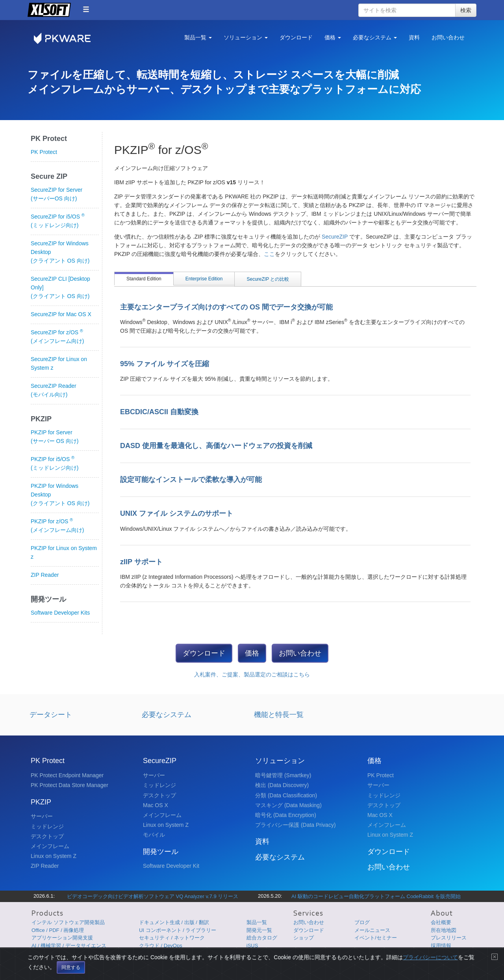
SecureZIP (335, 237)
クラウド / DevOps (161, 946)
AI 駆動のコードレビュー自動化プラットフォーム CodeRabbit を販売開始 (376, 896)
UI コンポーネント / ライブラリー (178, 930)
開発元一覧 (259, 930)
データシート (51, 715)
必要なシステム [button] (375, 37)
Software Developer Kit (171, 866)
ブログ (362, 922)
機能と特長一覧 (279, 715)
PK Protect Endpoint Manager (67, 775)
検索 (466, 10)
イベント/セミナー (376, 938)
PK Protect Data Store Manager (69, 785)
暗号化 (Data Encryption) (286, 815)
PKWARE (67, 38)
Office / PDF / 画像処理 (58, 930)
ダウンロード (296, 37)
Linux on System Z (54, 856)
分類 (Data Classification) (286, 795)
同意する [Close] (71, 973)
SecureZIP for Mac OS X (61, 314)
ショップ (304, 938)
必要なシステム (167, 715)
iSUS (252, 946)
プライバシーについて (430, 962)
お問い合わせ (448, 37)
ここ (269, 254)
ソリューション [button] (246, 37)
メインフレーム (50, 846)
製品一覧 (257, 922)
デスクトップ (47, 836)
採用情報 (441, 946)
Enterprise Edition (204, 279)
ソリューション (280, 761)
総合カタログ (262, 938)
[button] (86, 9)
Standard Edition (144, 279)
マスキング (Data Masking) (288, 805)
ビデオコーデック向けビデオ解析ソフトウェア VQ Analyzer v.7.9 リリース (153, 896)
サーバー (42, 816)
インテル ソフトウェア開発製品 (68, 922)
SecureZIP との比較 (268, 279)
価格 (252, 653)
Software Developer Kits (60, 613)
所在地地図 (444, 930)
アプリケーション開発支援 (62, 938)
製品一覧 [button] (198, 37)
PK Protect (44, 152)
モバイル (154, 835)
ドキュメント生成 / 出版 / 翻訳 (174, 922)
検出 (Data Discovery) (282, 785)
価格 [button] (333, 37)
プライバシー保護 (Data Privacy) (296, 825)
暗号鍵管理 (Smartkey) (283, 775)
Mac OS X (156, 805)
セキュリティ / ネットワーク (172, 938)
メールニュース (372, 930)
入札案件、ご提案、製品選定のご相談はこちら (252, 674)
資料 (414, 37)
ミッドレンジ (47, 826)
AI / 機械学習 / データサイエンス (69, 946)
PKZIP (41, 802)
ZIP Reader (45, 575)
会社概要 (441, 922)
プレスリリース (449, 938)
